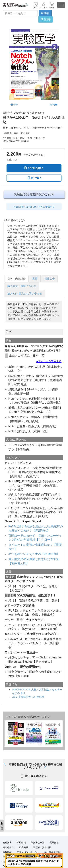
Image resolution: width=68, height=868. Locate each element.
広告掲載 (24, 847)
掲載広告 (50, 279)
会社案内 (7, 843)
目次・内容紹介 (17, 279)
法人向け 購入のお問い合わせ (25, 294)
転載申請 (7, 852)
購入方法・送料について (22, 286)
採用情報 (21, 843)
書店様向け (8, 847)
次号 (54, 105)
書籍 (45, 13)
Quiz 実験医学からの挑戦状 (28, 697)
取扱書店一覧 (38, 843)
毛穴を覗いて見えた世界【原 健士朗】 (34, 554)
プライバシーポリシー (28, 852)
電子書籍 (54, 843)
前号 (14, 105)
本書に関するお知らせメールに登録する (34, 207)
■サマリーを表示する (49, 361)
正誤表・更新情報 (42, 847)
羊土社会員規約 (52, 852)
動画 (35, 279)
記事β (46, 19)
